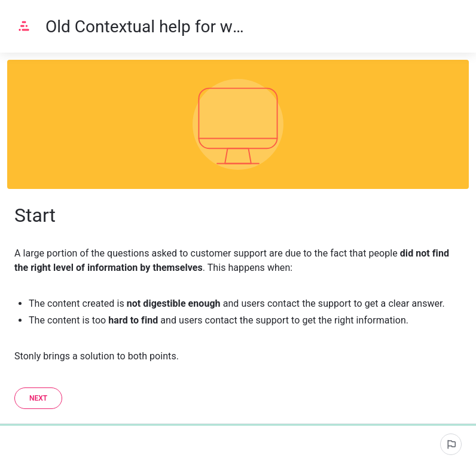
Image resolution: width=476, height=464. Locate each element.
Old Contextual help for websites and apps (149, 27)
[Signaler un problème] (451, 444)
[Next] (38, 398)
